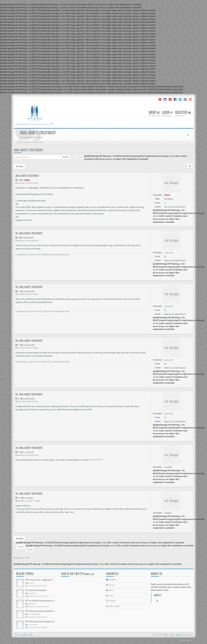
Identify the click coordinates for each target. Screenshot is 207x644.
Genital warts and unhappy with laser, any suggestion (49, 622)
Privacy (110, 585)
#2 (18, 180)
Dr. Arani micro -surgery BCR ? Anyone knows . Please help (51, 580)
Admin (27, 180)
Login (167, 113)
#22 (19, 399)
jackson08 (29, 238)
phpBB (25, 635)
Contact (111, 601)
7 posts (80, 157)
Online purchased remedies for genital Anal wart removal (51, 611)
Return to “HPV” (22, 558)
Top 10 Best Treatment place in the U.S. (43, 601)
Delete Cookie (113, 606)
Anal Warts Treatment (28, 150)
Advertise (111, 580)
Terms (110, 596)
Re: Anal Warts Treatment (29, 233)
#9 (18, 238)
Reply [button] (19, 166)
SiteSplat (179, 635)
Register (183, 113)
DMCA (110, 590)
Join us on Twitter (77, 574)
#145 (19, 498)
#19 (19, 345)
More (154, 113)
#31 (19, 452)
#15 (19, 291)
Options (21, 547)
